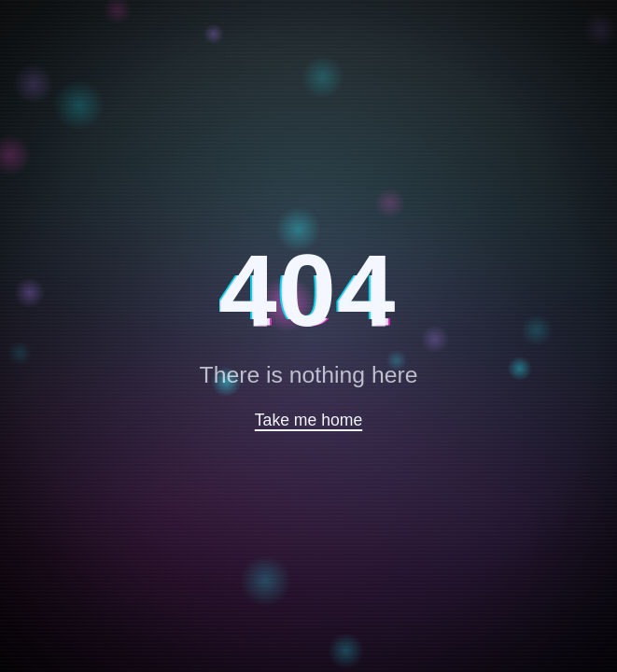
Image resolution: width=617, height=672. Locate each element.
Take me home (308, 420)
